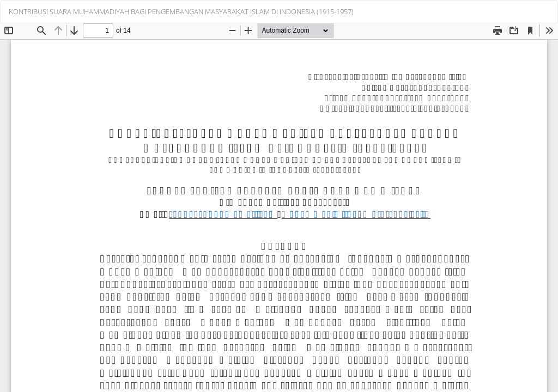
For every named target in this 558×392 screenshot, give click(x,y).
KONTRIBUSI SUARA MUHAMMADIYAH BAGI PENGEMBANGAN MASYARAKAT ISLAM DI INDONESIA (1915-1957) (181, 11)
